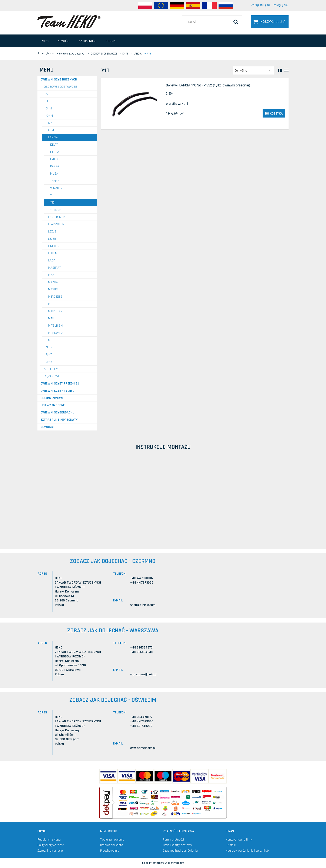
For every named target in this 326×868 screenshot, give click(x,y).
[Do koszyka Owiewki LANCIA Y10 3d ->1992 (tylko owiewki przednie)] (274, 113)
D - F (49, 101)
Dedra (55, 152)
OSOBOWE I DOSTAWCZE (60, 87)
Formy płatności (173, 840)
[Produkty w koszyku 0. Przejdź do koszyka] (270, 22)
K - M (49, 116)
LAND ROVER (56, 217)
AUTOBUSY (51, 369)
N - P (49, 347)
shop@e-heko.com (143, 605)
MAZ (51, 275)
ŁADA (52, 260)
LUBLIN (53, 253)
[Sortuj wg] (253, 70)
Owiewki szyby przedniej (60, 384)
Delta (54, 145)
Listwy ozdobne (53, 405)
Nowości (47, 427)
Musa (54, 174)
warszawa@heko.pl (144, 674)
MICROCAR (55, 311)
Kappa (55, 166)
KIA (50, 123)
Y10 (52, 203)
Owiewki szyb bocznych (59, 80)
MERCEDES (55, 297)
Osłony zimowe (52, 398)
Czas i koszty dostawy (177, 845)
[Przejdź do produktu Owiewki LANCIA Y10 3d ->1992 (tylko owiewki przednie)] (133, 104)
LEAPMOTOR (56, 224)
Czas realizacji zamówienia (180, 851)
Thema (55, 181)
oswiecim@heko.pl (143, 748)
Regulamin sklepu (49, 840)
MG (50, 304)
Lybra (54, 159)
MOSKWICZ (56, 333)
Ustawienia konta (112, 845)
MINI (51, 318)
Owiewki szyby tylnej (57, 391)
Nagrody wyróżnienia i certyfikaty (248, 851)
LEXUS (52, 232)
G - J (49, 108)
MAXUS (53, 289)
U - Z (49, 362)
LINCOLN (54, 246)
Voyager (56, 188)
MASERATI (55, 268)
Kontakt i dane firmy (239, 840)
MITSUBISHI (56, 326)
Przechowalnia (110, 851)
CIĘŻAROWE (52, 376)
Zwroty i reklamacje (50, 851)
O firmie (231, 845)
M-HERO (53, 340)
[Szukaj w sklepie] (212, 22)
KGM (51, 130)
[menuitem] (45, 41)
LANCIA (53, 137)
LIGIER (52, 239)
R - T (49, 355)
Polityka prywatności (51, 845)
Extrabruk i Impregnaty (59, 420)
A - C (49, 94)
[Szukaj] (236, 22)
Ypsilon (56, 210)
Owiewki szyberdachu (57, 412)
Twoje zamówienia (112, 840)
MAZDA (53, 282)
